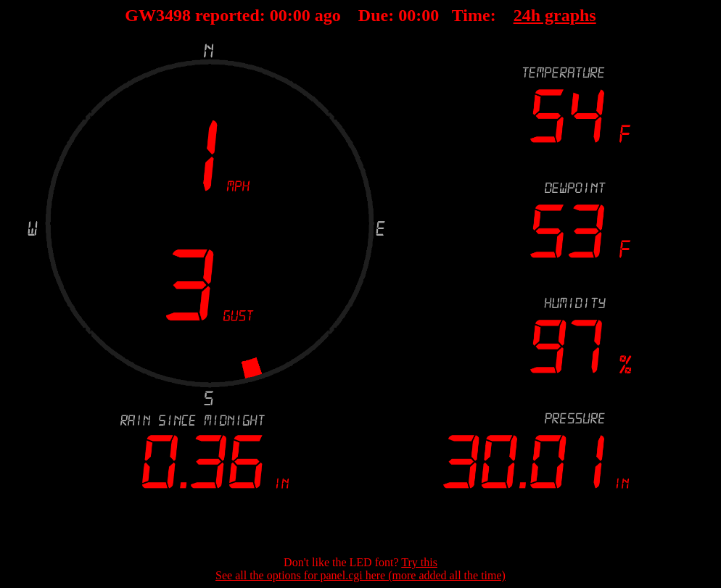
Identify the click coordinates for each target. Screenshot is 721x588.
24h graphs (555, 15)
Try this (419, 562)
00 (279, 15)
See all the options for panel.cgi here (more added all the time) (360, 575)
